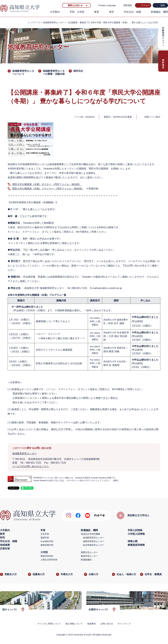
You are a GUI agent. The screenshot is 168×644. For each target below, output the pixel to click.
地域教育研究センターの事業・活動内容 (54, 72)
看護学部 (45, 538)
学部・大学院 (77, 12)
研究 (111, 12)
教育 (97, 12)
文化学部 (45, 534)
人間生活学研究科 (49, 560)
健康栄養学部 (47, 545)
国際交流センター (89, 552)
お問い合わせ (107, 624)
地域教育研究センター (54, 22)
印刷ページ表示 (152, 117)
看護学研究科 (47, 556)
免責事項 (91, 624)
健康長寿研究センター (94, 541)
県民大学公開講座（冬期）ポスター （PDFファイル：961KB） (47, 184)
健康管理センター (89, 556)
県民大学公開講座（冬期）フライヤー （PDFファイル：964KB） (48, 189)
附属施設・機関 (159, 12)
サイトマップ (124, 624)
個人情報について (74, 624)
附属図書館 (86, 560)
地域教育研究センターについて (23, 72)
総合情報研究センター (94, 545)
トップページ (34, 22)
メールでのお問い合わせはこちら (31, 466)
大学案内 (55, 12)
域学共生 (78, 71)
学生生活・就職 (132, 12)
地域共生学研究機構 (90, 534)
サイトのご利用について (49, 624)
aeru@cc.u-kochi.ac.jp (110, 288)
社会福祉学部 (47, 541)
